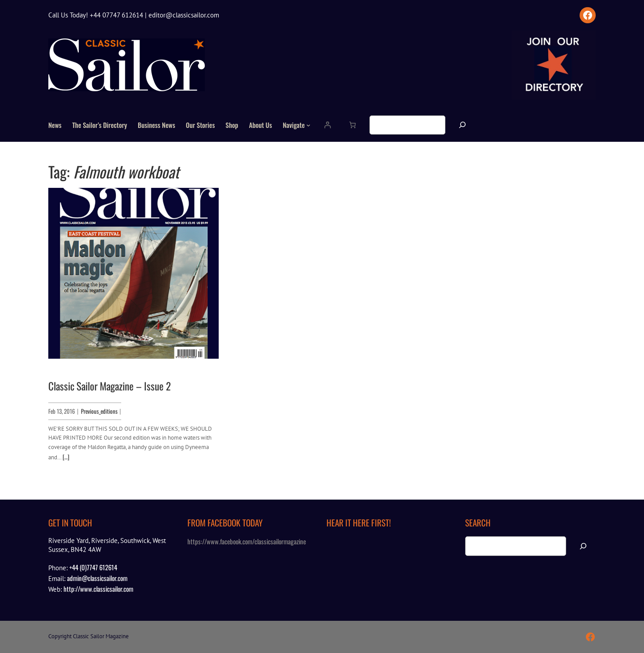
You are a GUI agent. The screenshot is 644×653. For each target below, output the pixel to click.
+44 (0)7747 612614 (93, 567)
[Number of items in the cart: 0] (352, 125)
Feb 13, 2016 (62, 411)
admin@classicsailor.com (97, 578)
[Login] (327, 125)
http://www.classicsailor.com (98, 589)
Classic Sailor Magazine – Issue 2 (110, 386)
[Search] (462, 125)
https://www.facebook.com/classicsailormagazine (247, 541)
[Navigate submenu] (308, 125)
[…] (66, 457)
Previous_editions (99, 411)
